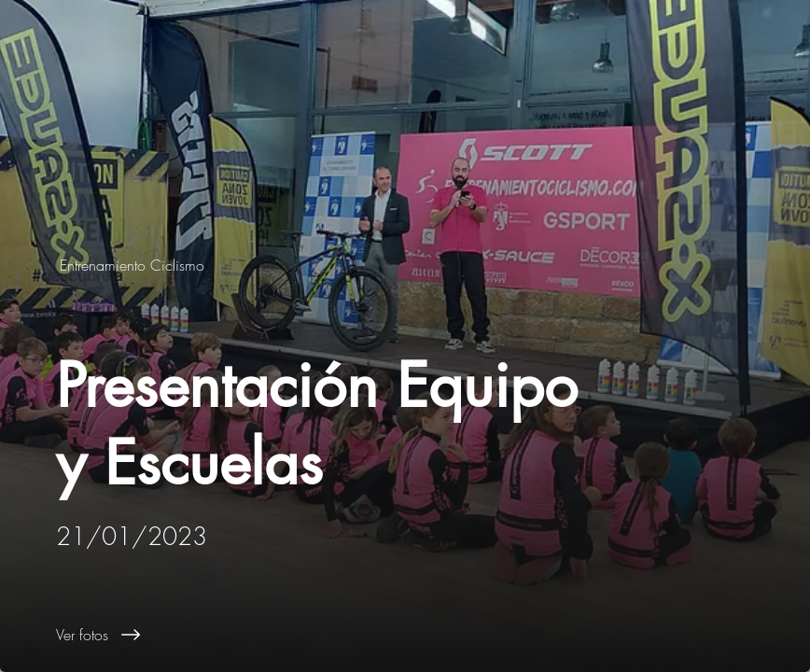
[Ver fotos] (433, 635)
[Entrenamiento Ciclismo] (134, 265)
